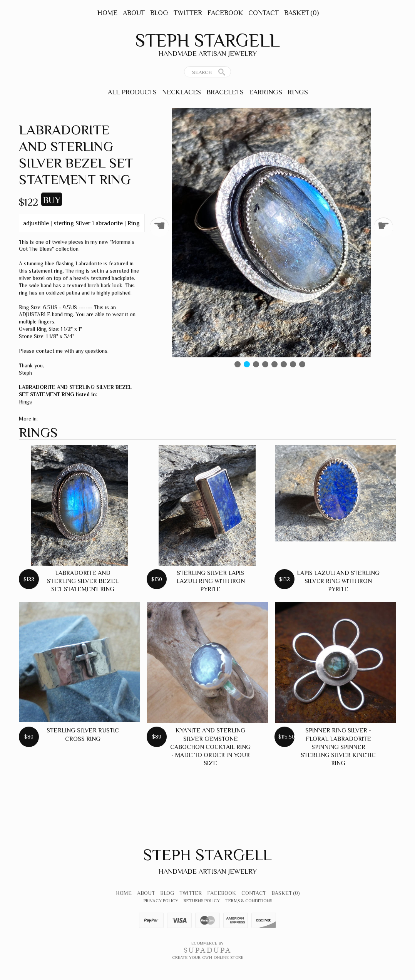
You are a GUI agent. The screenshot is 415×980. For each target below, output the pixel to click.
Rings (298, 92)
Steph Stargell (207, 40)
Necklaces (182, 92)
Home (107, 13)
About (134, 13)
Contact (264, 13)
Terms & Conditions (249, 901)
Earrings (266, 92)
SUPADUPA (208, 950)
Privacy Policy (161, 901)
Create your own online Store (208, 957)
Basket (301, 13)
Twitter (188, 13)
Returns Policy (202, 901)
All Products (132, 92)
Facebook (225, 13)
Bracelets (225, 92)
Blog (159, 13)
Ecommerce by (207, 943)
